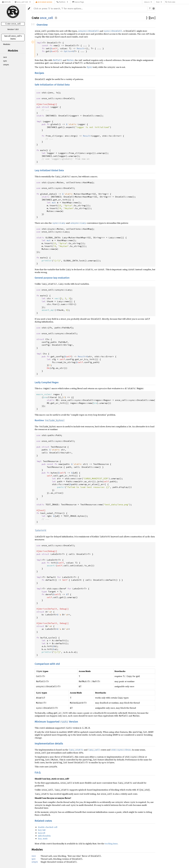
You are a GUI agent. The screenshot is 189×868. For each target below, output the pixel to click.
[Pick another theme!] (29, 8)
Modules (7, 44)
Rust (158, 2)
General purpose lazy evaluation (52, 278)
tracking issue (111, 844)
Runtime (50, 420)
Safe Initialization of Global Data (52, 85)
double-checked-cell (48, 827)
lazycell (42, 833)
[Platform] (62, 2)
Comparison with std (47, 664)
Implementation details (49, 744)
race (5, 57)
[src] (152, 18)
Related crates (43, 821)
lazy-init (42, 830)
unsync (6, 65)
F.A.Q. (38, 773)
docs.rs (147, 2)
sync (5, 61)
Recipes (39, 73)
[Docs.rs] (6, 2)
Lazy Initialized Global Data (49, 170)
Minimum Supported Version (56, 722)
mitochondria (44, 836)
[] (148, 18)
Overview (42, 25)
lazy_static (43, 839)
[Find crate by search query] (178, 2)
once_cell (46, 18)
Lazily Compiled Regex (47, 382)
